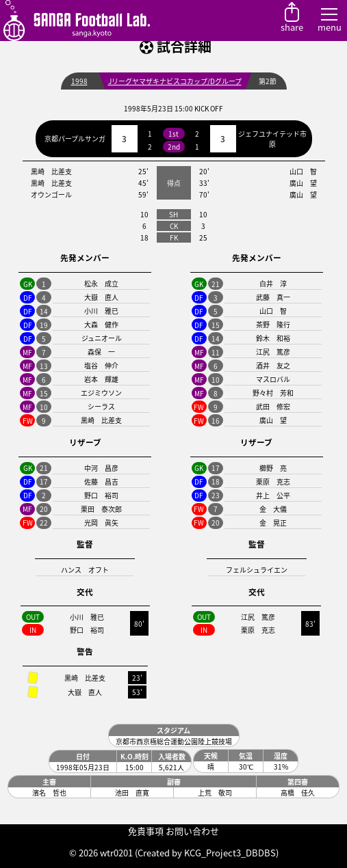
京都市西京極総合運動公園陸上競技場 (174, 741)
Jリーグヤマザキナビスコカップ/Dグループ (175, 81)
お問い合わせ (192, 831)
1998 (79, 81)
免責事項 (146, 831)
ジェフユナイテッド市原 (272, 139)
